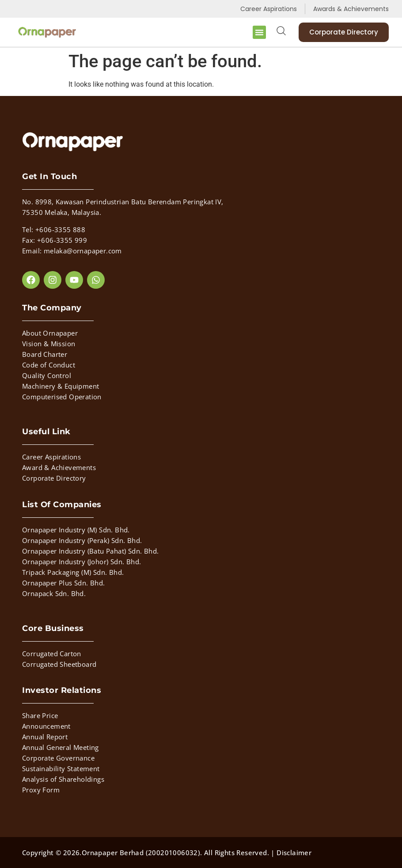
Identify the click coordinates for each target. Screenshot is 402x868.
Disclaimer (294, 853)
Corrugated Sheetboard (59, 664)
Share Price (40, 715)
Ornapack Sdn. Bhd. (54, 593)
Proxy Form (41, 790)
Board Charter (45, 354)
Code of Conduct (49, 365)
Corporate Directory (54, 478)
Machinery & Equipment (61, 386)
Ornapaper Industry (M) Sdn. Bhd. (76, 530)
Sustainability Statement (61, 769)
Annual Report (45, 737)
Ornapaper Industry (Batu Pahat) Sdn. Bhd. (90, 551)
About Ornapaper (50, 333)
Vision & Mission (49, 344)
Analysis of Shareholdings (63, 779)
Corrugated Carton (52, 654)
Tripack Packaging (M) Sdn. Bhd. (73, 572)
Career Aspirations (51, 457)
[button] (259, 32)
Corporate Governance (58, 758)
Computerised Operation (62, 397)
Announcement (46, 726)
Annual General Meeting (61, 747)
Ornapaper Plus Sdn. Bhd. (64, 583)
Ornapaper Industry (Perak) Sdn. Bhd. (82, 540)
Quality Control (47, 375)
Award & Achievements (59, 467)
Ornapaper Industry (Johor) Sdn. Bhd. (82, 562)
